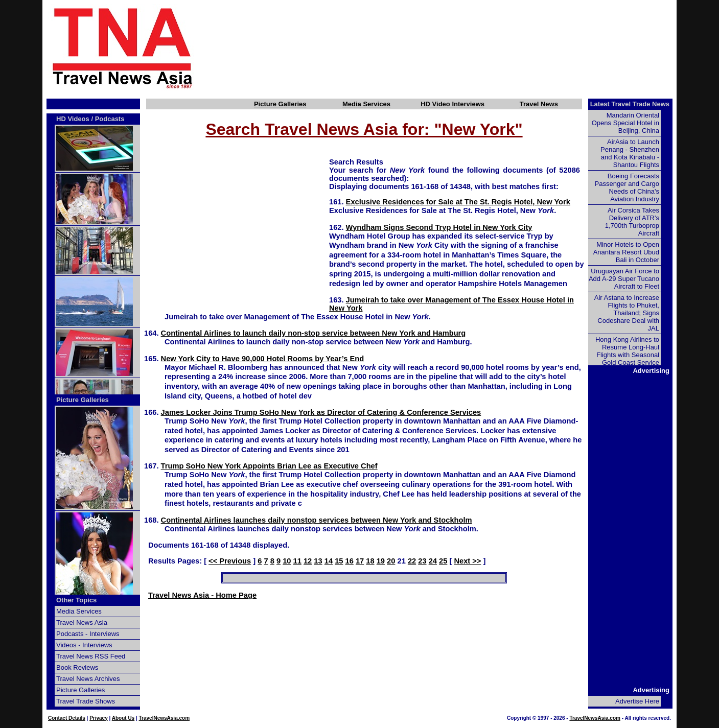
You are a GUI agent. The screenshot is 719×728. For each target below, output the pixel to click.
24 (433, 561)
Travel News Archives (88, 679)
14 (329, 561)
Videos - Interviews (84, 645)
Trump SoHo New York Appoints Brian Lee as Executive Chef (269, 466)
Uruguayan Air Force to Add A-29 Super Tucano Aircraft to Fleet (624, 279)
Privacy (99, 718)
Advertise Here (637, 701)
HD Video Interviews (453, 104)
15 (339, 561)
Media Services (366, 104)
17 (360, 561)
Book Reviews (77, 667)
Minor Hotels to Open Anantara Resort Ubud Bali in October (626, 252)
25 (443, 561)
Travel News (539, 104)
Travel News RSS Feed (91, 656)
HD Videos (73, 119)
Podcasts (110, 119)
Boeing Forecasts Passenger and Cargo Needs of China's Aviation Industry (627, 187)
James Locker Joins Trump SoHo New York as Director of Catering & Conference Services (321, 412)
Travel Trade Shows (86, 701)
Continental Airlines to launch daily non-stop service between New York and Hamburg (314, 333)
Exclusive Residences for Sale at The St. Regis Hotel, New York (458, 202)
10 (287, 561)
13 (318, 561)
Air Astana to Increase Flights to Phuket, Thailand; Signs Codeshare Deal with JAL (627, 313)
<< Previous (230, 561)
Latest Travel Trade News (630, 104)
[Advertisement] (452, 48)
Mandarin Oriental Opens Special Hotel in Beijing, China (625, 123)
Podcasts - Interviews (88, 634)
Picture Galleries (280, 104)
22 (412, 561)
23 (422, 561)
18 (370, 561)
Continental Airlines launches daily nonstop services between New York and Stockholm (317, 520)
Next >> (467, 561)
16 (350, 561)
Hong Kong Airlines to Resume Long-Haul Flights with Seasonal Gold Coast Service (627, 351)
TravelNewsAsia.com (165, 718)
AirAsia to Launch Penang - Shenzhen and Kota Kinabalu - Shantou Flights (630, 153)
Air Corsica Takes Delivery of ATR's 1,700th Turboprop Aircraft (632, 222)
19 (381, 561)
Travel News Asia (82, 623)
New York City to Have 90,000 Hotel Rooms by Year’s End (263, 359)
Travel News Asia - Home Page (202, 595)
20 (391, 561)
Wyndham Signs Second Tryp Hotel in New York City (439, 227)
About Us (123, 718)
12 (308, 561)
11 (297, 561)
